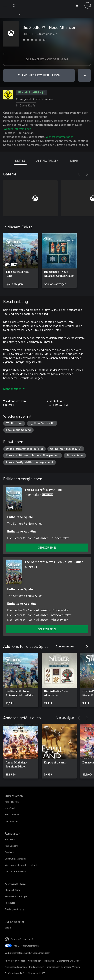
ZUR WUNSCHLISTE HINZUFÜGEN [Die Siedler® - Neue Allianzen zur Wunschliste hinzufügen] (39, 75)
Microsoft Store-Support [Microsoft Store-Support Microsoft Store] (16, 896)
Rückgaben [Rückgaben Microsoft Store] (10, 903)
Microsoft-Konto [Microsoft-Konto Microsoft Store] (13, 890)
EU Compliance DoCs (15, 973)
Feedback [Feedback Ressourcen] (9, 852)
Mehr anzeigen (14, 389)
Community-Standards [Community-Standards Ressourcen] (16, 859)
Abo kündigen (35, 961)
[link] (21, 260)
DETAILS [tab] (20, 160)
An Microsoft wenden (15, 961)
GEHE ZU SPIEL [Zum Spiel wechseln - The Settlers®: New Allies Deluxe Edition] (47, 629)
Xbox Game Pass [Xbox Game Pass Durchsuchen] (13, 814)
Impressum (49, 961)
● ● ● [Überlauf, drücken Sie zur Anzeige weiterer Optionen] (84, 75)
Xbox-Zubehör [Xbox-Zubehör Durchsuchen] (11, 821)
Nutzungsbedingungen (16, 967)
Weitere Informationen (17, 129)
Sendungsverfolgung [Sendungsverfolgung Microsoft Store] (15, 909)
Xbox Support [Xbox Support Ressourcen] (11, 846)
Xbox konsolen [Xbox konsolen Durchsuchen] (12, 802)
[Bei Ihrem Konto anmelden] (88, 5)
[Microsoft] (47, 3)
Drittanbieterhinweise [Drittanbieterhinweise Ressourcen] (15, 871)
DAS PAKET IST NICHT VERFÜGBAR (47, 59)
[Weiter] (87, 174)
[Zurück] (79, 174)
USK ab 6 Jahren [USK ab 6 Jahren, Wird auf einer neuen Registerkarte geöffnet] (32, 93)
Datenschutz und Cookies (69, 961)
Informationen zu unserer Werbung (63, 967)
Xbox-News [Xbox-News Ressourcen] (10, 839)
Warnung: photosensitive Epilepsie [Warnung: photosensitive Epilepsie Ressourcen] (21, 865)
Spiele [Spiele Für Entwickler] (8, 928)
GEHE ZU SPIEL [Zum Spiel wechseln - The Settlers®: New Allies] (47, 547)
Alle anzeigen (65, 646)
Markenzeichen (37, 967)
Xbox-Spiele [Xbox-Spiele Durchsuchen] (10, 808)
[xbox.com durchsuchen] (14, 5)
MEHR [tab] (74, 160)
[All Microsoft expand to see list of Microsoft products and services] (5, 5)
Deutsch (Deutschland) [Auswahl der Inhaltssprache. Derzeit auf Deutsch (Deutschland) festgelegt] (22, 939)
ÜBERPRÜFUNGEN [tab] (47, 160)
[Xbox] (10, 14)
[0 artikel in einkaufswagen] (78, 5)
